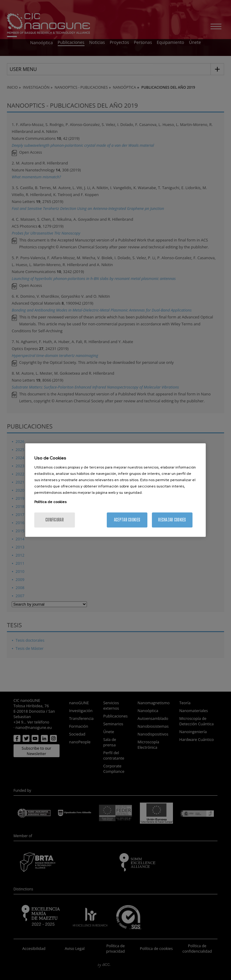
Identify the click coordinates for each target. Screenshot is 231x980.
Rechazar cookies (172, 520)
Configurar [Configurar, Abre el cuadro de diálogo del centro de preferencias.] (55, 520)
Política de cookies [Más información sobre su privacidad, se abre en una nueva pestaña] (50, 502)
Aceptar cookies (127, 520)
